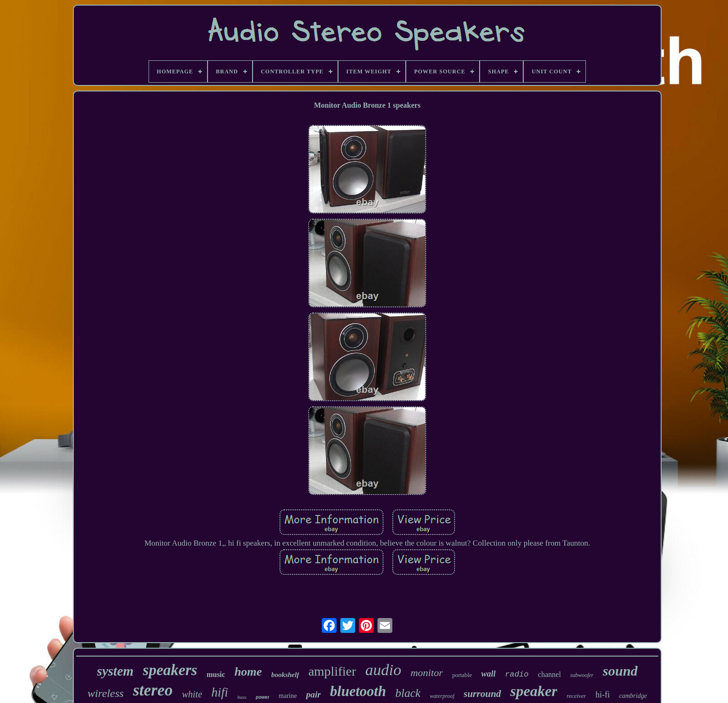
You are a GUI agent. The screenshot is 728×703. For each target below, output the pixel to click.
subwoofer (582, 675)
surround (483, 694)
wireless (106, 693)
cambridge (633, 696)
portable (462, 675)
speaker (534, 691)
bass (242, 697)
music (216, 674)
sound (620, 671)
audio (383, 670)
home (248, 672)
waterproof (442, 696)
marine (288, 696)
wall (489, 674)
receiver (576, 696)
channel (550, 674)
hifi (220, 692)
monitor (427, 673)
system (115, 671)
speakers (170, 670)
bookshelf (285, 675)
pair (313, 694)
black (408, 693)
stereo (153, 690)
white (192, 694)
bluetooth (358, 691)
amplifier (332, 671)
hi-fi (602, 695)
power (263, 697)
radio (517, 674)
